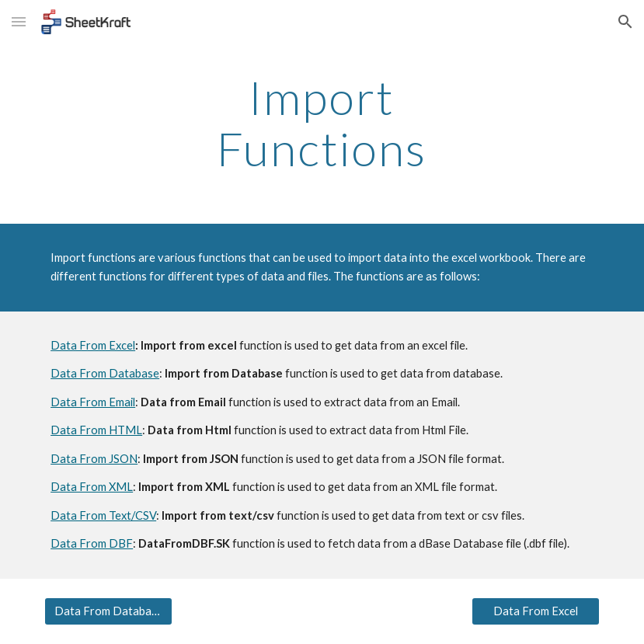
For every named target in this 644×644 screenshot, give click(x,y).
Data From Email (93, 402)
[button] (19, 21)
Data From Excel (93, 345)
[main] (322, 123)
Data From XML (92, 487)
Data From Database (105, 373)
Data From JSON (94, 459)
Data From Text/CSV (103, 515)
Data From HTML (96, 430)
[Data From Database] (108, 611)
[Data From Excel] (536, 611)
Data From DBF (92, 543)
